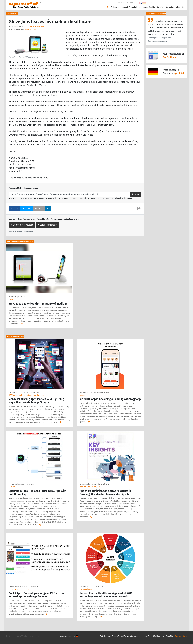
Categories (116, 7)
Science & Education (98, 586)
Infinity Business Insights (90, 487)
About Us (180, 7)
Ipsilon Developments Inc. (19, 589)
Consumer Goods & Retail (29, 392)
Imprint (130, 3)
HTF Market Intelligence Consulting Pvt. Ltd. (26, 395)
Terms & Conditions (132, 636)
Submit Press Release (132, 7)
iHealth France (31, 29)
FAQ (101, 636)
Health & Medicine (36, 27)
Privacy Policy (117, 636)
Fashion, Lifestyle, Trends (100, 392)
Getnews (12, 487)
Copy (135, 194)
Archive (160, 7)
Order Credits (149, 7)
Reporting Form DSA (165, 636)
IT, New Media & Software (99, 484)
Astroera (83, 395)
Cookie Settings (181, 636)
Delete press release (22, 225)
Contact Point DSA (149, 636)
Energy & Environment (27, 484)
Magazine (170, 7)
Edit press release (48, 225)
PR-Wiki (121, 3)
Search (178, 3)
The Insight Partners (88, 589)
